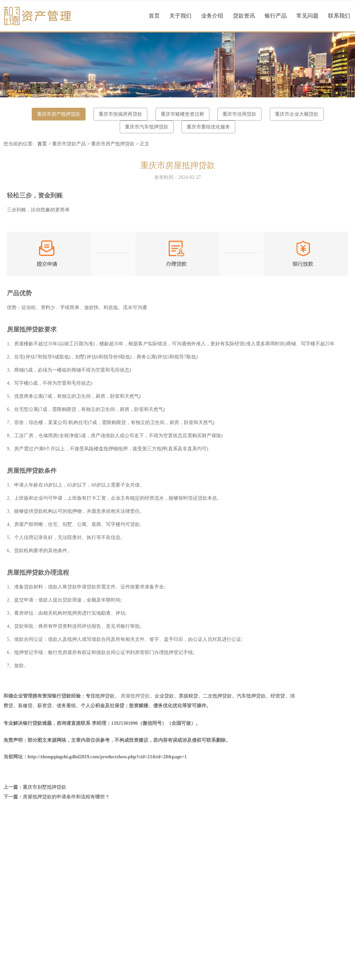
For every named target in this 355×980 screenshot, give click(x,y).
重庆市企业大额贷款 (297, 114)
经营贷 (278, 696)
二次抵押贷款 (217, 696)
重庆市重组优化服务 (208, 127)
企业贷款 (164, 696)
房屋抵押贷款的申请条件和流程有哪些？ (66, 797)
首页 (154, 16)
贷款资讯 (244, 16)
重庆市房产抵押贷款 (59, 114)
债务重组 (66, 706)
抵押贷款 (105, 696)
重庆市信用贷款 (239, 114)
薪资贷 (45, 706)
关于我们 (180, 16)
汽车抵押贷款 (251, 696)
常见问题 (307, 16)
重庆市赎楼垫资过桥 (183, 114)
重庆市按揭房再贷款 (120, 114)
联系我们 (339, 16)
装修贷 (25, 706)
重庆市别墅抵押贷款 (45, 787)
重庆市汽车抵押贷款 (147, 127)
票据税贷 (188, 696)
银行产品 (276, 16)
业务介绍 (212, 16)
